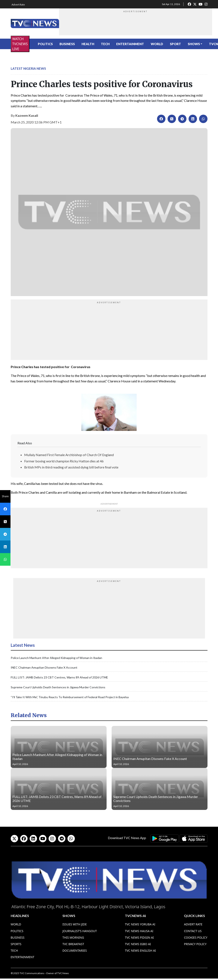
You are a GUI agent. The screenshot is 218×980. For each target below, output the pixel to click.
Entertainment (130, 44)
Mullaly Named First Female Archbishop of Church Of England (69, 455)
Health (88, 44)
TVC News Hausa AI (139, 931)
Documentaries (75, 950)
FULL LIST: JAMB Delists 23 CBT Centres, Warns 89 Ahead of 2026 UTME (59, 677)
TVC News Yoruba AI (140, 924)
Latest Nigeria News (28, 68)
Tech (105, 44)
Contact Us (193, 931)
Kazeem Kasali (27, 115)
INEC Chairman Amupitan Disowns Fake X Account (44, 667)
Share (5, 496)
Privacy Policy (195, 944)
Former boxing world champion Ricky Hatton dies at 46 (64, 461)
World (157, 44)
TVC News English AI (140, 950)
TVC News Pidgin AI (139, 937)
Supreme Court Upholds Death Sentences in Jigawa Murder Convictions (58, 687)
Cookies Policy (196, 937)
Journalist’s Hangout (80, 931)
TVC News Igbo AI (138, 944)
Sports (16, 944)
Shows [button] (194, 44)
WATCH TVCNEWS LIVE (20, 44)
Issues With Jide (75, 924)
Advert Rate (18, 5)
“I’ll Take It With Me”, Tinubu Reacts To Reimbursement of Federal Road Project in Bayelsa (70, 697)
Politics (45, 44)
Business (67, 44)
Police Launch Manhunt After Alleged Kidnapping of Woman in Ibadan (56, 658)
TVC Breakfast (73, 944)
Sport (175, 44)
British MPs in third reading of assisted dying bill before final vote (71, 467)
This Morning (73, 937)
